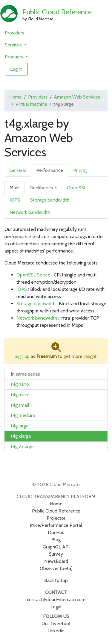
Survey (56, 554)
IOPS (15, 200)
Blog (56, 540)
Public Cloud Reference (57, 12)
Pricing (80, 170)
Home (16, 97)
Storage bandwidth (50, 200)
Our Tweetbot (56, 623)
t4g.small (20, 405)
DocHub (56, 532)
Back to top (56, 580)
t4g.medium (23, 415)
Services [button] (14, 45)
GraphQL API (56, 547)
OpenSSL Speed (33, 275)
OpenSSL (77, 188)
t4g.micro (20, 395)
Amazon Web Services (77, 97)
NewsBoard (56, 561)
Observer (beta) (56, 568)
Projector (56, 518)
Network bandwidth (30, 212)
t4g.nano (20, 384)
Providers (14, 33)
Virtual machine (31, 104)
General (18, 170)
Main (14, 188)
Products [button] (14, 57)
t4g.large (20, 426)
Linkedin (56, 631)
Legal (56, 607)
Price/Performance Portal (56, 525)
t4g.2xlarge (22, 446)
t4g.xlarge (21, 436)
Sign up (22, 356)
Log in (16, 69)
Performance (50, 170)
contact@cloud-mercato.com (56, 600)
